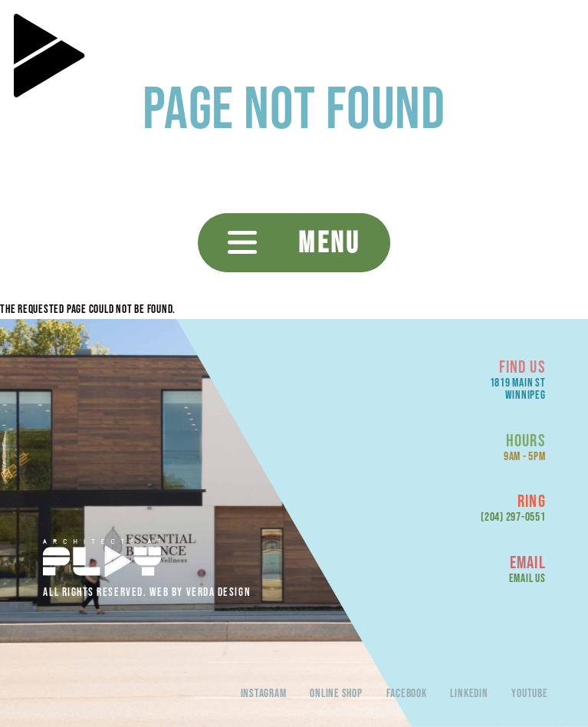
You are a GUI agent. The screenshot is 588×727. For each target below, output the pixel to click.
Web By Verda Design (200, 592)
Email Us (527, 578)
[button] (294, 243)
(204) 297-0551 (513, 516)
